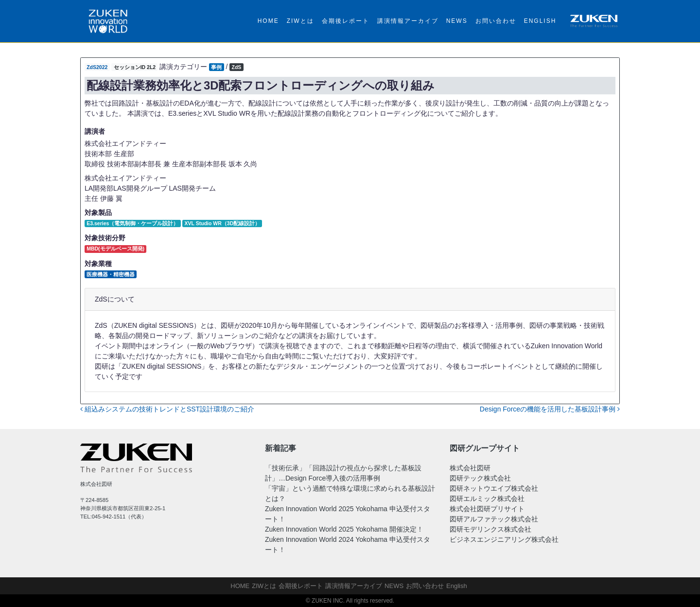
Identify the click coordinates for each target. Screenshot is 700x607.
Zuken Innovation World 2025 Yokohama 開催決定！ (344, 529)
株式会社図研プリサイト (487, 509)
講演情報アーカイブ (408, 21)
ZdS (236, 67)
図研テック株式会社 (480, 478)
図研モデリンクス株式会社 (490, 529)
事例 (216, 67)
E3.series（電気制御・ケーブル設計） (132, 223)
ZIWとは (300, 21)
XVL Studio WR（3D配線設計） (223, 223)
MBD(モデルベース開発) (115, 249)
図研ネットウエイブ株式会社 (494, 488)
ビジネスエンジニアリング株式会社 (504, 539)
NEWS (457, 21)
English (540, 21)
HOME (268, 21)
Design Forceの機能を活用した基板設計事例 (550, 409)
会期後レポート (346, 21)
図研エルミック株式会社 (487, 499)
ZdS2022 (97, 67)
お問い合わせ (496, 21)
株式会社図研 (470, 468)
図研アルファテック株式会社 (494, 519)
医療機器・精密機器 (111, 274)
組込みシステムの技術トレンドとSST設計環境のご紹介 (167, 409)
